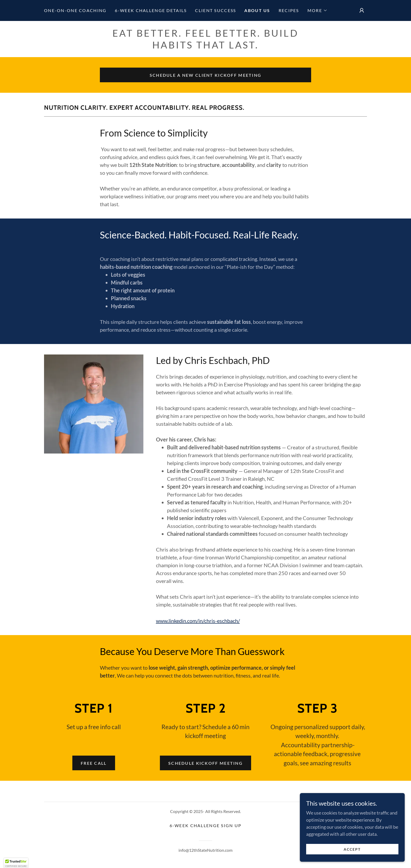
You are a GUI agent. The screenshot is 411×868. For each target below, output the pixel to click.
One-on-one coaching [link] (75, 10)
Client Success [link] (215, 10)
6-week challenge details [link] (151, 10)
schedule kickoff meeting (206, 763)
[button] (317, 10)
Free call (94, 763)
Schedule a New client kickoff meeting (206, 75)
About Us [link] (257, 10)
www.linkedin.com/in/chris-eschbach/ (198, 621)
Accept (352, 849)
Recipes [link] (289, 10)
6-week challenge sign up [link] (206, 825)
